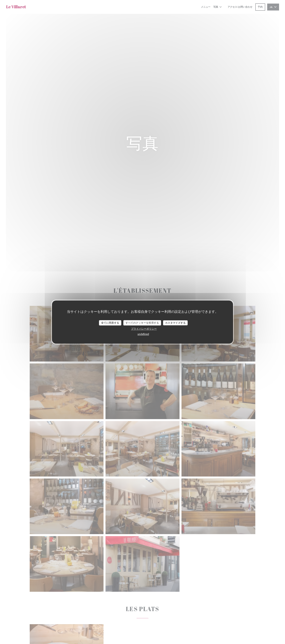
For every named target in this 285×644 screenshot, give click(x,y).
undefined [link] (143, 334)
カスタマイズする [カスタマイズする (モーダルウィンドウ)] (175, 323)
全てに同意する (110, 323)
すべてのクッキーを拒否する (142, 323)
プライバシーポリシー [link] (144, 329)
